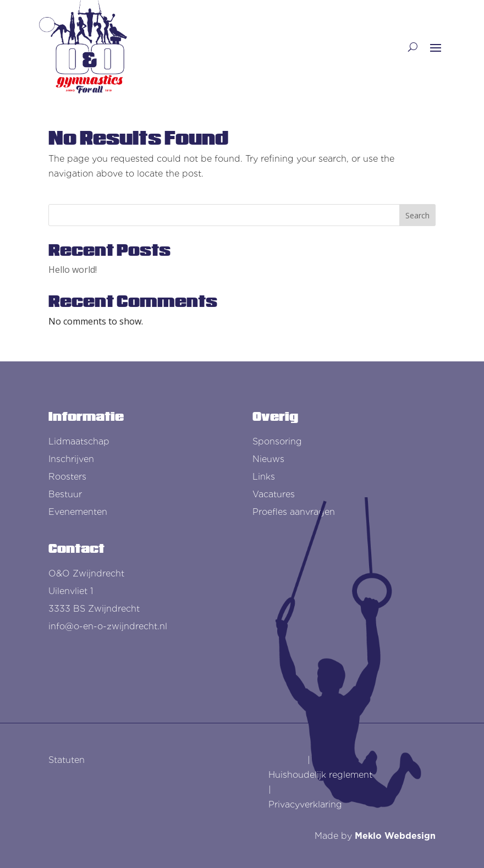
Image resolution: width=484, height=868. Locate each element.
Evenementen (78, 512)
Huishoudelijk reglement (320, 775)
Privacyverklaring (305, 804)
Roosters (67, 477)
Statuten (67, 760)
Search (417, 215)
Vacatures (274, 494)
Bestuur (65, 494)
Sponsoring (277, 441)
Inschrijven (71, 459)
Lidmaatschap (79, 441)
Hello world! (73, 270)
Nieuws (268, 459)
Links (264, 477)
